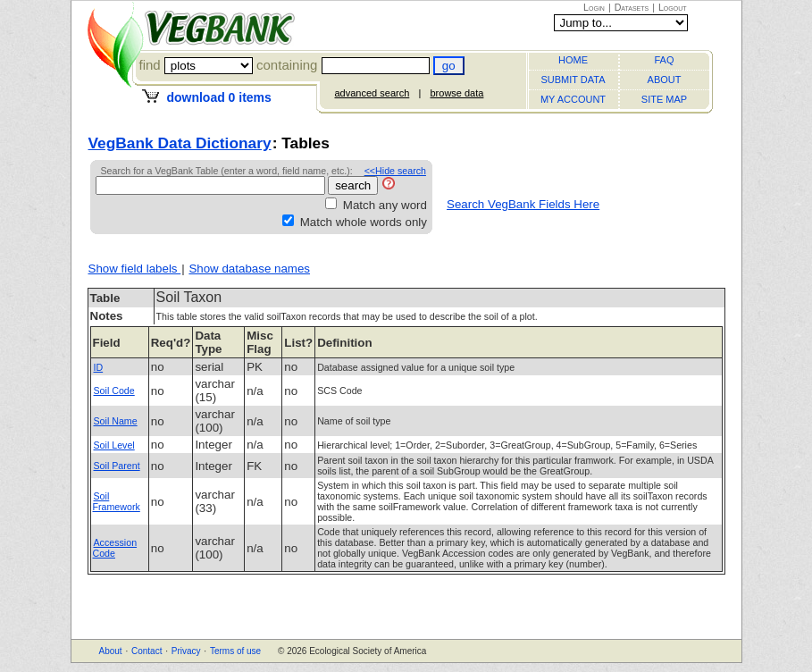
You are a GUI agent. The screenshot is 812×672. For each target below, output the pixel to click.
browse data (456, 93)
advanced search (373, 93)
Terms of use (235, 651)
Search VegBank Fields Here (523, 204)
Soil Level (114, 445)
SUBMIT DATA (573, 80)
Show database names (249, 269)
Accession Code (115, 548)
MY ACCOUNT (573, 99)
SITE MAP (664, 99)
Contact (146, 651)
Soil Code (114, 391)
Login (594, 7)
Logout (673, 7)
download (218, 97)
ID (99, 367)
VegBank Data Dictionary (180, 143)
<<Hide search (395, 171)
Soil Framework (117, 501)
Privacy (186, 651)
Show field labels (135, 269)
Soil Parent (117, 466)
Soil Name (116, 421)
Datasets (632, 7)
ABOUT (665, 80)
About (111, 651)
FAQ (664, 60)
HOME (573, 60)
